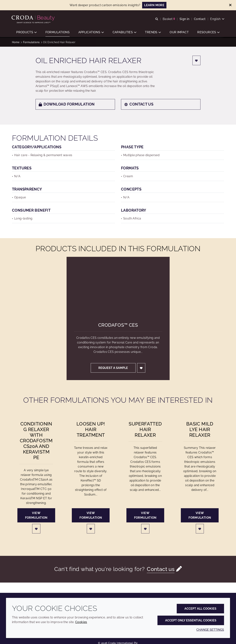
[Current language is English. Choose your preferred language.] (217, 19)
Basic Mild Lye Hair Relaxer (200, 429)
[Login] (197, 60)
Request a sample (113, 368)
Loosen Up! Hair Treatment (91, 429)
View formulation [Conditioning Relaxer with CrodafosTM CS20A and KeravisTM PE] (36, 515)
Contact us (139, 104)
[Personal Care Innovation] (34, 18)
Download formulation (67, 104)
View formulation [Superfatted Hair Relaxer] (145, 515)
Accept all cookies (200, 609)
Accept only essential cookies (191, 620)
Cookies (81, 622)
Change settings (210, 630)
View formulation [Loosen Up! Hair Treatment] (91, 515)
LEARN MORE (154, 5)
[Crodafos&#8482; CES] (118, 286)
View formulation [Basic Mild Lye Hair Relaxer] (200, 515)
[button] (27, 33)
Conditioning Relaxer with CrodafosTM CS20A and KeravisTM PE (36, 441)
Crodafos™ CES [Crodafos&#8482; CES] (118, 325)
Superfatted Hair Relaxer (145, 429)
